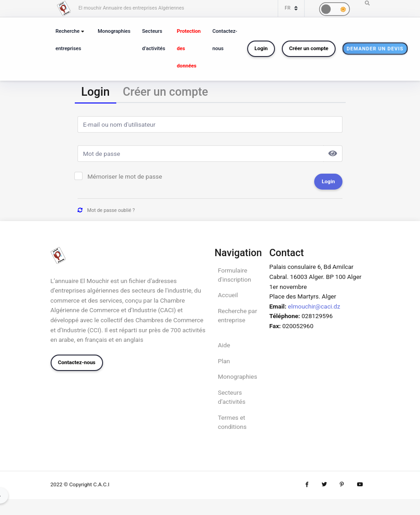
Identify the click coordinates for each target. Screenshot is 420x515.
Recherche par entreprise (238, 315)
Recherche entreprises (68, 40)
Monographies (114, 31)
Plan (224, 361)
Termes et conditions (232, 422)
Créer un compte (309, 48)
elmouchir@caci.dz (314, 306)
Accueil (228, 295)
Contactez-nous (225, 40)
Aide (224, 345)
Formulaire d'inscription (235, 275)
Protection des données (189, 49)
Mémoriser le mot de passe (125, 176)
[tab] (96, 93)
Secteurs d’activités (154, 40)
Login (261, 48)
